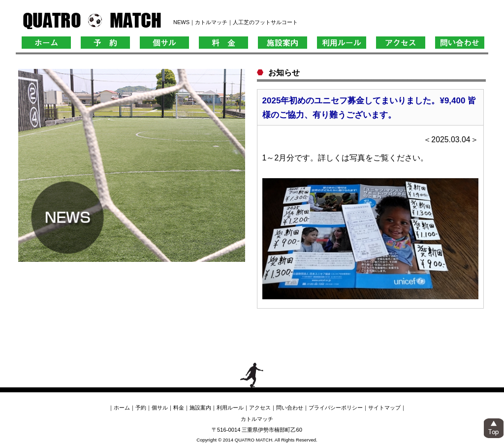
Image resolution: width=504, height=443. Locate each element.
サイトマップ (384, 408)
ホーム (122, 408)
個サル (160, 408)
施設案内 (200, 408)
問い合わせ (290, 408)
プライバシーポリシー (336, 408)
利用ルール (230, 408)
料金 (179, 408)
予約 (141, 408)
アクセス (260, 408)
